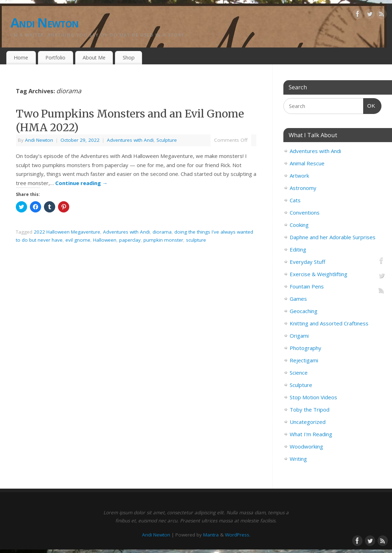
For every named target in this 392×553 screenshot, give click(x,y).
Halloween (105, 240)
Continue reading (81, 183)
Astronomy (303, 188)
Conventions (305, 212)
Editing (298, 249)
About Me (94, 58)
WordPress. (238, 535)
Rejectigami (304, 360)
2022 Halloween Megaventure (67, 232)
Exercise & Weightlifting (319, 274)
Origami (299, 336)
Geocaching (304, 311)
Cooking (299, 225)
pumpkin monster (163, 240)
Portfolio (55, 58)
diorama (162, 232)
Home (21, 58)
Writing (298, 459)
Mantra (211, 535)
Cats (295, 200)
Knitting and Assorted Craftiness (329, 323)
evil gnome (78, 240)
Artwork (299, 176)
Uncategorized (308, 422)
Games (298, 299)
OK (369, 105)
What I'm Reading (311, 434)
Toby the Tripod (310, 409)
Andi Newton (44, 23)
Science (299, 373)
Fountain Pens (307, 286)
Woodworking (306, 446)
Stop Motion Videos (313, 397)
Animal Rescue (307, 163)
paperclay (130, 240)
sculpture (196, 240)
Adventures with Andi (130, 140)
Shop (129, 58)
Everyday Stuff (307, 262)
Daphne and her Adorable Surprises (333, 237)
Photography (306, 348)
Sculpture (167, 140)
